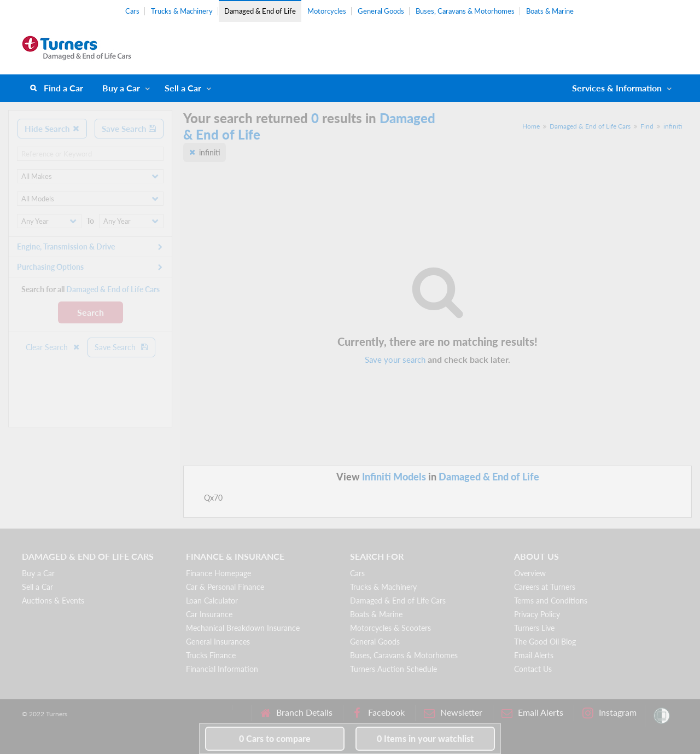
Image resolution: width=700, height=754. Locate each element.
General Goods (381, 11)
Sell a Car (183, 88)
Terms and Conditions (551, 601)
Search (91, 312)
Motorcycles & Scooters (390, 628)
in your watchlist (425, 738)
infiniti (673, 126)
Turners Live (534, 628)
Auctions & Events (53, 601)
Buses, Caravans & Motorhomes (465, 11)
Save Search (129, 129)
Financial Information (222, 669)
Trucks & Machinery (182, 11)
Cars (132, 11)
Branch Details (296, 713)
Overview (530, 573)
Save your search (395, 359)
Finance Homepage (218, 573)
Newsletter (453, 713)
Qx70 (213, 498)
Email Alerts (534, 655)
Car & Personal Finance (225, 587)
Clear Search (53, 347)
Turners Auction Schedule (393, 669)
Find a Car (63, 88)
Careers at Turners (545, 587)
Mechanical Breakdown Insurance (243, 628)
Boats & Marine (550, 11)
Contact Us (533, 669)
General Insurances (218, 642)
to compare (275, 738)
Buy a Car (121, 88)
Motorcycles (327, 11)
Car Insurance (209, 614)
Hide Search (52, 129)
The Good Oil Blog (545, 642)
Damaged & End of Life (260, 11)
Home (531, 126)
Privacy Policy (537, 614)
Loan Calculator (212, 601)
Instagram (609, 713)
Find (647, 126)
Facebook (378, 713)
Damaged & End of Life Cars (590, 126)
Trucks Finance (211, 655)
